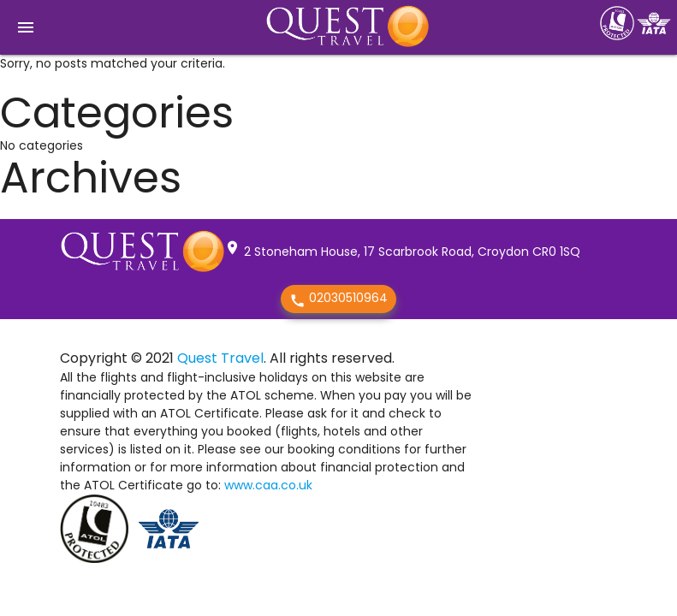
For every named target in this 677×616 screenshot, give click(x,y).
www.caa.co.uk (268, 485)
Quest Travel (220, 358)
